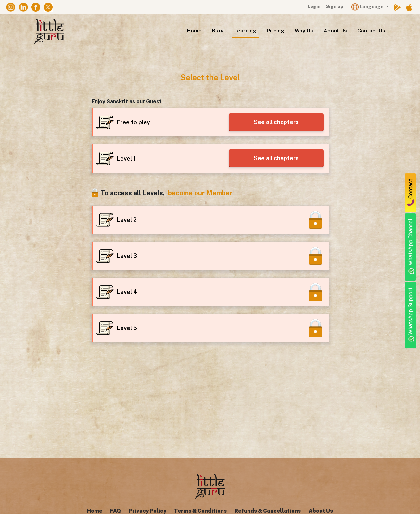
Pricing (275, 31)
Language (368, 7)
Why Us (304, 31)
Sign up (335, 6)
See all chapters (275, 122)
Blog (218, 31)
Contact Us (371, 31)
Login (314, 6)
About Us (335, 31)
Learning (245, 31)
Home (194, 31)
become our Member (200, 193)
